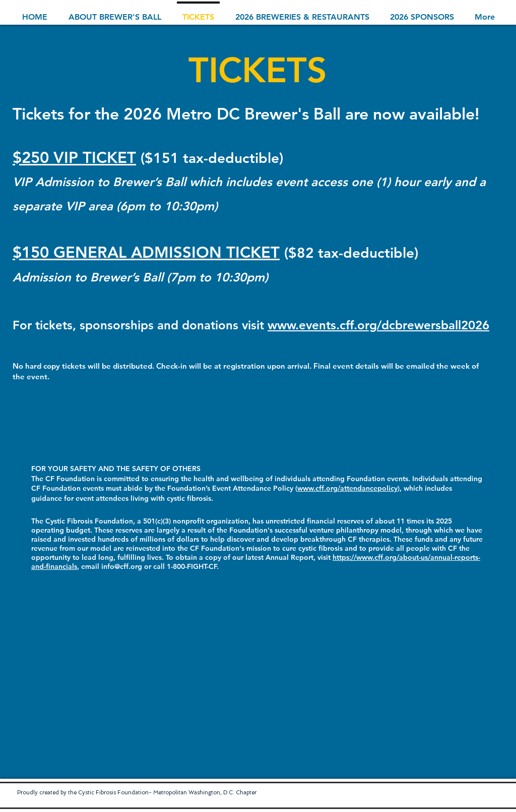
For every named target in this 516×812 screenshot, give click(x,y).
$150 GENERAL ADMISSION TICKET (146, 252)
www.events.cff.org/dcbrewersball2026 (378, 325)
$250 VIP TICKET (74, 158)
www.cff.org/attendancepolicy (347, 488)
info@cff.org (122, 566)
